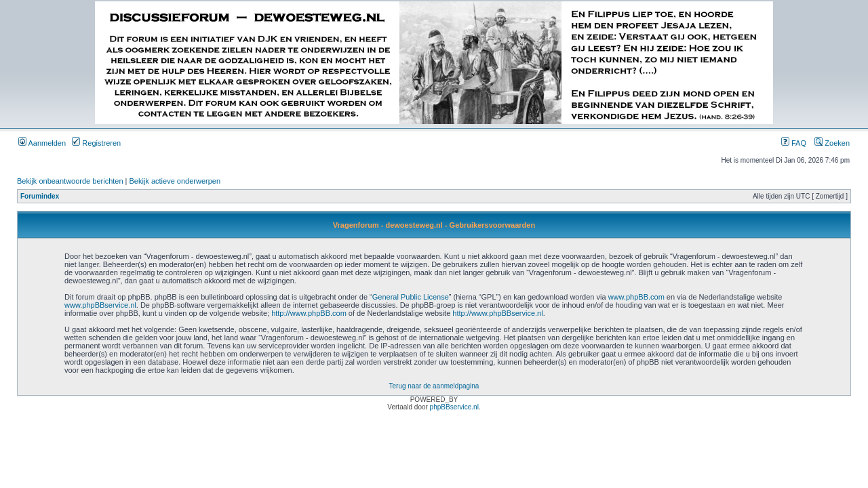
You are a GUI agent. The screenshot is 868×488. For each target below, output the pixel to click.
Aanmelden (42, 143)
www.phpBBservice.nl (100, 305)
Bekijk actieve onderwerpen (175, 181)
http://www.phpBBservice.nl (497, 313)
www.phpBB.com (636, 297)
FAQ (794, 143)
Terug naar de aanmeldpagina (434, 386)
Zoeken (832, 143)
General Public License (411, 297)
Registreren (96, 143)
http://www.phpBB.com (309, 313)
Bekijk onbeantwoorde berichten (70, 181)
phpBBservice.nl (454, 407)
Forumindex (40, 196)
